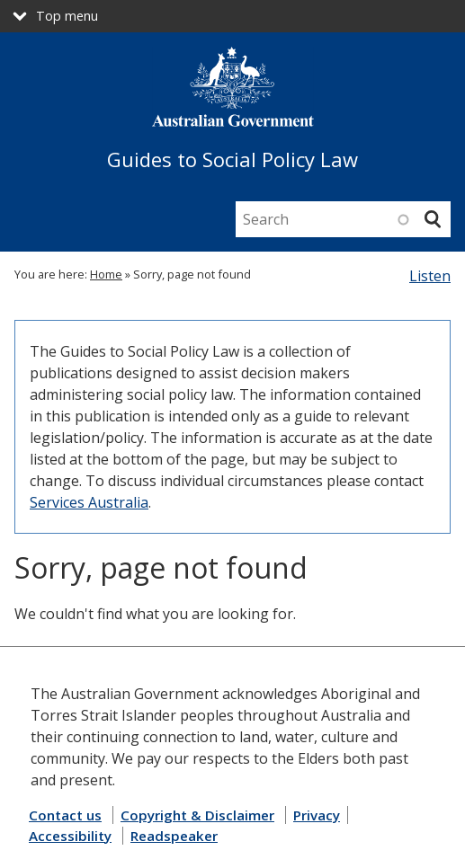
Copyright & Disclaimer (197, 815)
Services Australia (89, 502)
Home (106, 274)
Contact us (65, 815)
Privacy (317, 815)
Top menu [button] (67, 16)
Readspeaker (174, 836)
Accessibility (70, 836)
